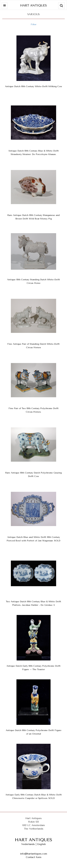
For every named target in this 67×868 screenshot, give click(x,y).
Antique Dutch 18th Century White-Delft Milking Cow (33, 86)
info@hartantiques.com (34, 854)
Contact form (34, 857)
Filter (34, 24)
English (41, 844)
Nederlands (28, 844)
